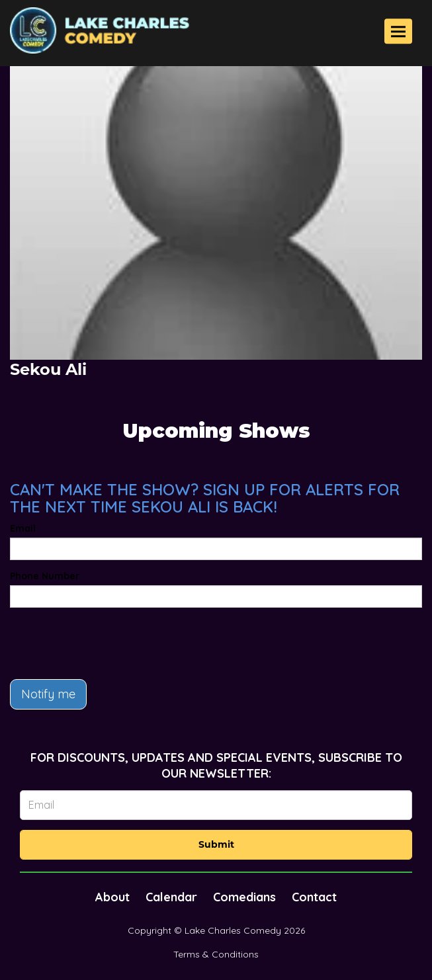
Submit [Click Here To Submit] (216, 844)
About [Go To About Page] (112, 897)
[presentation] (110, 643)
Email (23, 528)
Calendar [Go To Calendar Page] (171, 897)
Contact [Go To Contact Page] (314, 897)
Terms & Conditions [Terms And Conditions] (216, 954)
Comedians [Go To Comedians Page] (244, 897)
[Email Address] (216, 805)
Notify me (48, 694)
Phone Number (45, 576)
